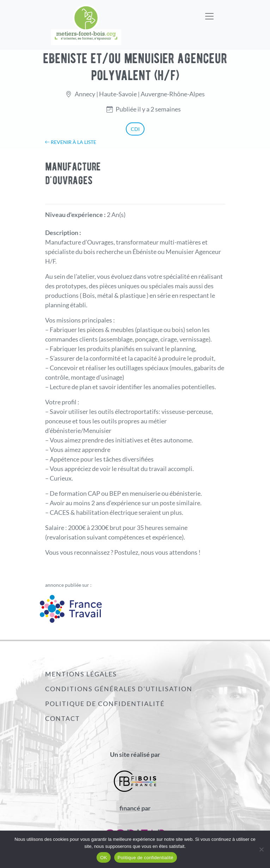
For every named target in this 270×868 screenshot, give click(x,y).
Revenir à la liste (70, 142)
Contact (63, 718)
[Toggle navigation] (209, 12)
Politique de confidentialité (105, 704)
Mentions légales (81, 674)
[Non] (261, 849)
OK (103, 858)
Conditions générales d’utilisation (119, 689)
